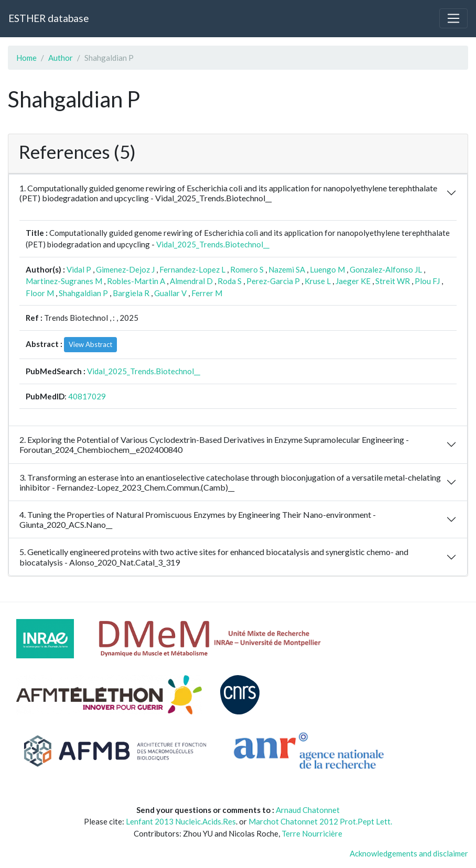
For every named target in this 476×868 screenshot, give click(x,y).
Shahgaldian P (83, 293)
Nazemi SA (287, 269)
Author (61, 58)
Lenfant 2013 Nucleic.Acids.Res (181, 821)
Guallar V (170, 293)
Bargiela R (131, 293)
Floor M (40, 293)
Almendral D (191, 281)
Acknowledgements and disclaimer (409, 853)
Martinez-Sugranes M (64, 281)
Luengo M (327, 269)
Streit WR (393, 281)
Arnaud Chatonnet (308, 810)
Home (26, 58)
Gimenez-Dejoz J (125, 269)
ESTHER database (48, 18)
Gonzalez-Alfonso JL (386, 269)
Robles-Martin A (136, 281)
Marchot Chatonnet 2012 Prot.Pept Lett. (320, 821)
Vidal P (79, 269)
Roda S (230, 281)
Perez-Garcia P (273, 281)
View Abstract (90, 344)
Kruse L (318, 281)
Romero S (247, 269)
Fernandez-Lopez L (192, 269)
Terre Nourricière (312, 833)
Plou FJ (427, 281)
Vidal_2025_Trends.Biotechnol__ (213, 244)
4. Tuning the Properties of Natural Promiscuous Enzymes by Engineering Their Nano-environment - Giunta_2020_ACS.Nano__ (198, 519)
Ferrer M (207, 293)
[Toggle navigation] (453, 18)
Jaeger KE (353, 281)
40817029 (87, 396)
